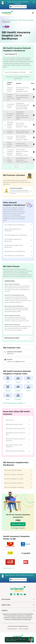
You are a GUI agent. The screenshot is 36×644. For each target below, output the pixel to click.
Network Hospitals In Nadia (18, 470)
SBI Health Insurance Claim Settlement (18, 446)
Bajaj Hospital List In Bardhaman (18, 251)
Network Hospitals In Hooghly (18, 479)
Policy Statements (12, 629)
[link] (13, 167)
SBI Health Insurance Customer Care (18, 434)
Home (4, 20)
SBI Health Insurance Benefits (18, 451)
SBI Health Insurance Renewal (18, 429)
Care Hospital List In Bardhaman (18, 225)
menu (33, 13)
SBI (20, 20)
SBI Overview (18, 420)
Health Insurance (12, 20)
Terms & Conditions (24, 629)
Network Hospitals (28, 20)
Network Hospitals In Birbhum (18, 483)
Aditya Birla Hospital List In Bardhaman (18, 230)
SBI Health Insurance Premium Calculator (18, 440)
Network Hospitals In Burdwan (18, 475)
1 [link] (17, 166)
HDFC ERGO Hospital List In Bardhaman (18, 240)
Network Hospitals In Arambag (18, 487)
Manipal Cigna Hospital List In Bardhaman (18, 246)
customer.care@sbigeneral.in (16, 362)
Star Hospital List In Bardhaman (18, 256)
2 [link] (20, 166)
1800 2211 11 (11, 354)
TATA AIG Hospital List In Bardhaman (18, 235)
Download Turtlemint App (18, 7)
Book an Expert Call (18, 524)
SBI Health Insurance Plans (18, 424)
